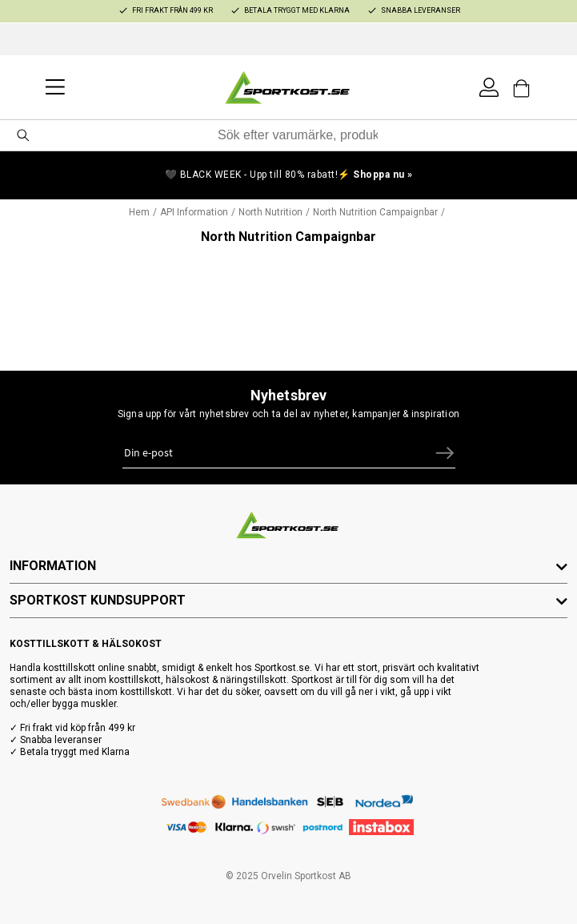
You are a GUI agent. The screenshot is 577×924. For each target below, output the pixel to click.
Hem (139, 212)
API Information (194, 212)
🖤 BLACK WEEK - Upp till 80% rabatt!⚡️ (289, 175)
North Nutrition (270, 212)
